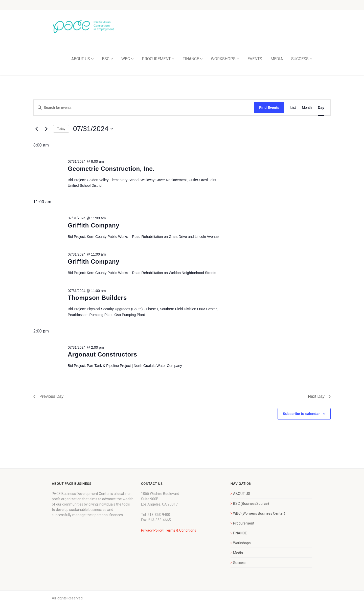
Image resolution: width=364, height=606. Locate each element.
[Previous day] (36, 129)
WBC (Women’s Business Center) (259, 513)
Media (238, 553)
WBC (126, 59)
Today (61, 129)
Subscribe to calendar (301, 414)
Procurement (244, 523)
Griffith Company (94, 225)
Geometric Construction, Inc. (111, 169)
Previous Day (48, 396)
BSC (106, 59)
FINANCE (191, 59)
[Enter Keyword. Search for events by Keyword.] (144, 108)
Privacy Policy (152, 530)
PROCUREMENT (156, 59)
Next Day (319, 396)
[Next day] (46, 129)
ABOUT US (81, 59)
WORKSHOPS (223, 59)
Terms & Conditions (181, 530)
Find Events (269, 108)
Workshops (242, 543)
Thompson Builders (97, 298)
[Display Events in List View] (293, 108)
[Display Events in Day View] (321, 108)
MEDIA (277, 59)
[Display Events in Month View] (307, 108)
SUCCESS (300, 59)
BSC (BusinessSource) (251, 504)
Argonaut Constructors (103, 354)
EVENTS (255, 59)
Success (240, 563)
